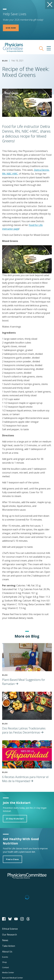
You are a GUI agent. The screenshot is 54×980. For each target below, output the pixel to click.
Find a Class (12, 859)
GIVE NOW (11, 28)
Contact (5, 967)
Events (5, 957)
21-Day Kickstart (15, 819)
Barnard (13, 978)
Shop (4, 962)
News (5, 940)
